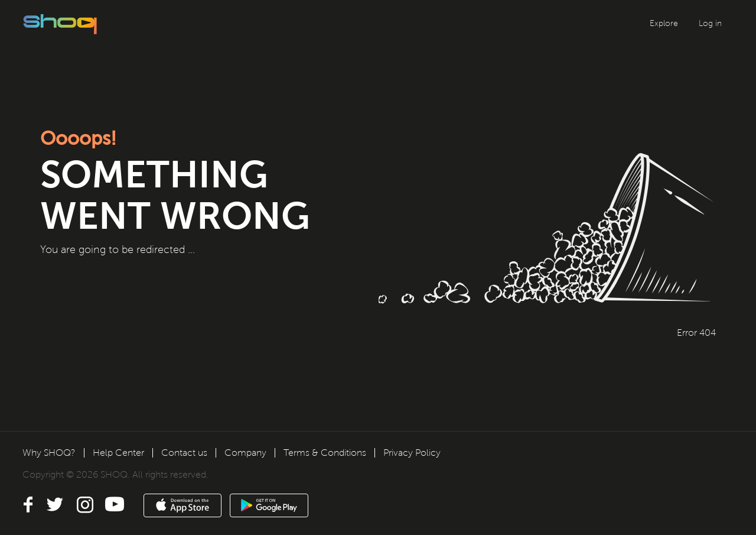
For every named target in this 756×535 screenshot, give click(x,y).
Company (245, 453)
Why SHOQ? (49, 453)
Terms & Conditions (325, 453)
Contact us (184, 453)
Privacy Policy (412, 453)
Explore (664, 23)
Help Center (118, 453)
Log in (710, 23)
